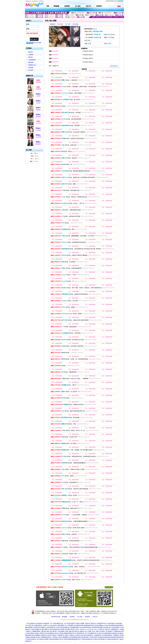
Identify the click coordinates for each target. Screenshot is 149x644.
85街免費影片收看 (63, 631)
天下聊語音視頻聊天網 (86, 639)
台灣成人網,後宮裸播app (63, 627)
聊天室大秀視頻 (64, 639)
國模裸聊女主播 (67, 637)
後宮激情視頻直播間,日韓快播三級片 (102, 627)
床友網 (38, 637)
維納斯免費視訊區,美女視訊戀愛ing (94, 625)
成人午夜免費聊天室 (90, 633)
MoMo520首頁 (110, 1)
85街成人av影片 (75, 629)
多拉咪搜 (38, 82)
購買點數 (64, 617)
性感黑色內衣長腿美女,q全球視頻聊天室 (44, 627)
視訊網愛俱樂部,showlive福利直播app (80, 627)
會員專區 (72, 617)
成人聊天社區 (100, 633)
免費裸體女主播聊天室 (41, 635)
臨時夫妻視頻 (31, 633)
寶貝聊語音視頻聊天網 (117, 637)
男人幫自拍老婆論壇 (53, 629)
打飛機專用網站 (36, 631)
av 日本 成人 (91, 629)
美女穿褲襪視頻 (50, 633)
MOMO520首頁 (56, 617)
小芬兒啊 (38, 137)
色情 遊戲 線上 (53, 631)
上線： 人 (34, 153)
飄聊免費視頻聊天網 (74, 639)
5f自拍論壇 (39, 623)
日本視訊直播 (111, 623)
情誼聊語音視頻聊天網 (104, 637)
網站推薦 (31, 62)
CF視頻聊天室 (61, 635)
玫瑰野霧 (38, 89)
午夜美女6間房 (93, 637)
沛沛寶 (38, 96)
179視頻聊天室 (97, 635)
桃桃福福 (38, 144)
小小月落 (38, 123)
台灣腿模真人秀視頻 (118, 635)
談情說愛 (31, 68)
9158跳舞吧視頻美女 (46, 637)
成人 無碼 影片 (106, 629)
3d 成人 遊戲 (95, 631)
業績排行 (31, 52)
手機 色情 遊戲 (45, 631)
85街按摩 (62, 629)
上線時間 (31, 55)
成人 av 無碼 (98, 629)
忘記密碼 (39, 43)
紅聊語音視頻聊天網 (113, 639)
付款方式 (95, 617)
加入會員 (80, 617)
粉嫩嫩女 (38, 110)
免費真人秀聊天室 (40, 633)
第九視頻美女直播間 (43, 639)
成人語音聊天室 (31, 623)
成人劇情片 (102, 631)
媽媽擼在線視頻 (76, 637)
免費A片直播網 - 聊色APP (83, 623)
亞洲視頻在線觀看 (54, 639)
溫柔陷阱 (38, 116)
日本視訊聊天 (119, 623)
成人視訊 (31, 70)
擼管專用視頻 (85, 637)
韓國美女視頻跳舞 (31, 637)
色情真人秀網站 (52, 635)
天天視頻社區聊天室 (31, 639)
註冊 (34, 43)
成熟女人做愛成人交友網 (72, 635)
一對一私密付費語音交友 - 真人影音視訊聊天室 (62, 623)
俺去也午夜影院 (59, 633)
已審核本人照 (32, 65)
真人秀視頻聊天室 (79, 633)
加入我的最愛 (119, 1)
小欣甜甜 (38, 130)
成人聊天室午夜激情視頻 (86, 635)
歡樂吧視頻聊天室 (69, 633)
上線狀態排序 (32, 60)
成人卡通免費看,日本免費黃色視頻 (74, 625)
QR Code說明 (109, 587)
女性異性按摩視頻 (107, 635)
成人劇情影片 (109, 631)
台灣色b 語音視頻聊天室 (100, 639)
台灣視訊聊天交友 (101, 623)
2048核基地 (46, 623)
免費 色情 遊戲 (73, 631)
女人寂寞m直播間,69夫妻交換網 (38, 629)
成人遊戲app (81, 631)
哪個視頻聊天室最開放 (111, 633)
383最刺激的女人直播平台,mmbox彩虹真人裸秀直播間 (49, 625)
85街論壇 (67, 629)
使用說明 (87, 617)
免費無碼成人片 (115, 629)
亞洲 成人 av (83, 629)
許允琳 (38, 103)
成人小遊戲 (88, 631)
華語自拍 (93, 623)
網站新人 (31, 57)
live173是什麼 (29, 625)
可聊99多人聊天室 (57, 637)
